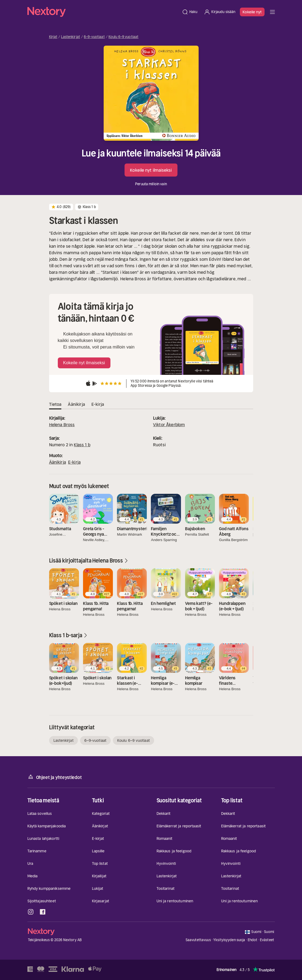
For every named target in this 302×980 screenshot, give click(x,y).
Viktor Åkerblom (169, 425)
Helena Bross (62, 425)
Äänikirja (58, 462)
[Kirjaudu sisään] (220, 12)
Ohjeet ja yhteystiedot (55, 777)
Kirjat (53, 37)
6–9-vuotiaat (94, 37)
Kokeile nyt (252, 12)
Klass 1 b (82, 445)
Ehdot (253, 940)
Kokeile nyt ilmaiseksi (151, 170)
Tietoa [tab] (55, 404)
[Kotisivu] (103, 12)
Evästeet (267, 940)
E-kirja (74, 462)
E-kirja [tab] (98, 404)
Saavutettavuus (198, 940)
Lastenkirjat (71, 37)
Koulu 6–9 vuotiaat (123, 37)
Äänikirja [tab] (76, 404)
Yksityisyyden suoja (229, 940)
